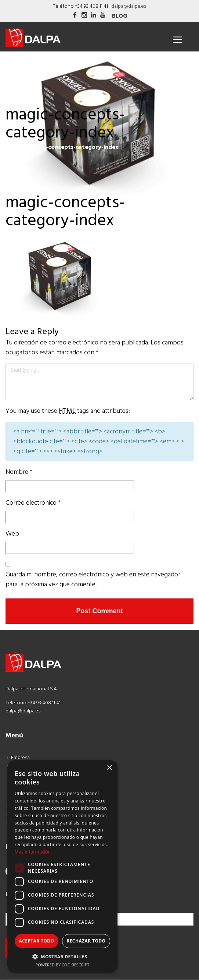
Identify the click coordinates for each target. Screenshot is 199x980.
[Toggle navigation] (178, 40)
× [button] (109, 768)
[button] (62, 956)
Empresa (20, 758)
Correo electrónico (33, 503)
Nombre (19, 472)
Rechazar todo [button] (86, 941)
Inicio (13, 147)
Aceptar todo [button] (36, 941)
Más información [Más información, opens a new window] (33, 852)
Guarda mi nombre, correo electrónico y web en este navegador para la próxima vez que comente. (93, 580)
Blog (120, 16)
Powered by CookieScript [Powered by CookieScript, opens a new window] (63, 965)
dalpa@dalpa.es (129, 6)
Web (12, 534)
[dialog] (62, 866)
